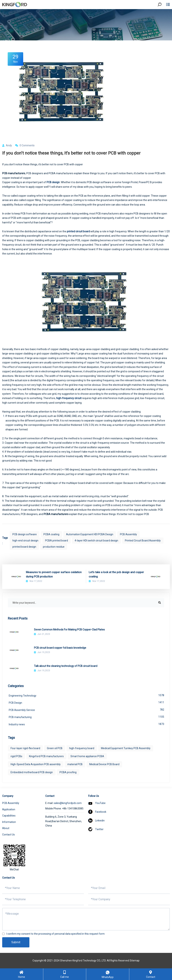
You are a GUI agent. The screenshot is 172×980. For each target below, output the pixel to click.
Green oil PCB (55, 748)
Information (9, 822)
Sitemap (135, 961)
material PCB (75, 764)
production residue (54, 547)
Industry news (86, 724)
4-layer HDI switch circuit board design (96, 541)
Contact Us (8, 835)
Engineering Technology (86, 695)
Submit (16, 942)
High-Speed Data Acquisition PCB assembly (36, 764)
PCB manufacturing (86, 717)
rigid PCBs (16, 756)
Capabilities (9, 816)
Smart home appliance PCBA (87, 756)
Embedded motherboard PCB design (32, 772)
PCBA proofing (68, 772)
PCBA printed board (57, 541)
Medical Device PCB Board (104, 764)
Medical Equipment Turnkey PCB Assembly (126, 748)
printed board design (24, 547)
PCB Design (86, 702)
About (6, 828)
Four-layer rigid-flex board (25, 748)
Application (9, 809)
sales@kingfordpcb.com (68, 803)
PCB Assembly (128, 534)
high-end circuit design (25, 541)
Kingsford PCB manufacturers (46, 756)
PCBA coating (51, 534)
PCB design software (25, 534)
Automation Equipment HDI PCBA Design (90, 534)
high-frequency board (82, 748)
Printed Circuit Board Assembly (143, 541)
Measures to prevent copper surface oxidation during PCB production (54, 574)
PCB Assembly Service (86, 710)
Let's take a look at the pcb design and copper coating (116, 574)
